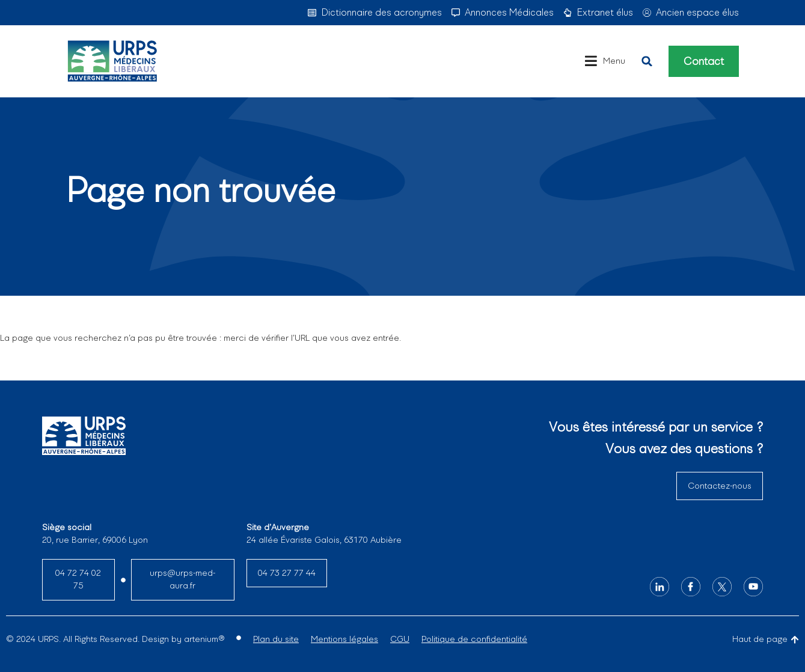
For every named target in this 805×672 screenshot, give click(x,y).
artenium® (204, 639)
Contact (704, 61)
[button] (647, 61)
